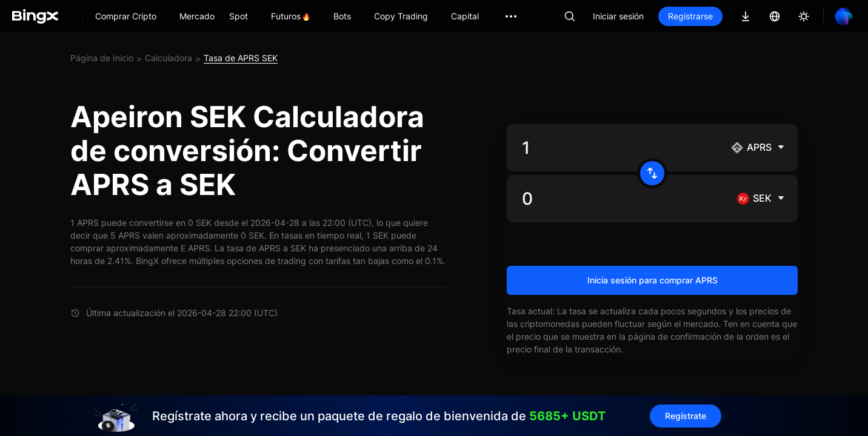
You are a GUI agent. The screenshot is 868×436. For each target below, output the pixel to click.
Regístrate (686, 416)
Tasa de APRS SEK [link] (241, 58)
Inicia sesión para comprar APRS (653, 280)
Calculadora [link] (169, 58)
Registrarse (690, 16)
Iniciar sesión (618, 16)
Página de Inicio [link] (102, 58)
